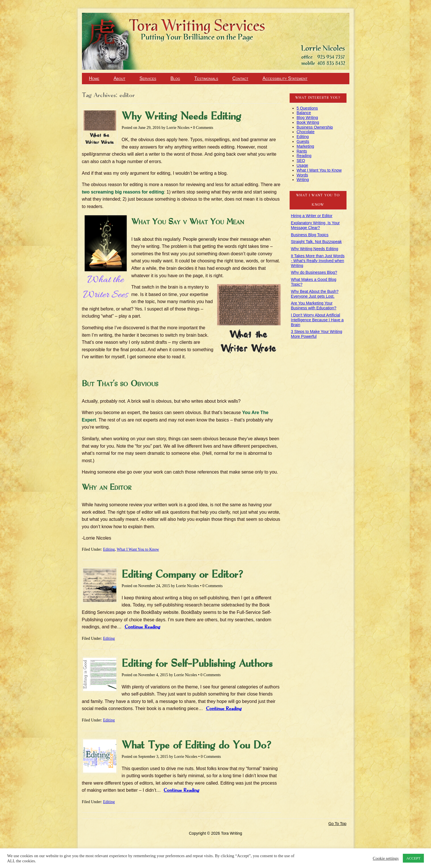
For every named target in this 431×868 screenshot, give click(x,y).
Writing (303, 180)
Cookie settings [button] (386, 858)
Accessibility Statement (285, 78)
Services (148, 78)
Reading (304, 156)
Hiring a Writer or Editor (312, 216)
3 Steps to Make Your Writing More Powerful (317, 334)
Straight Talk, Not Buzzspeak (316, 242)
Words (302, 175)
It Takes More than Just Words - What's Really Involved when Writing (318, 261)
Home (94, 78)
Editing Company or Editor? (182, 575)
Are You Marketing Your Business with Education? (314, 306)
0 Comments (203, 128)
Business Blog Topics (310, 235)
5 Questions (307, 108)
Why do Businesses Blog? (314, 272)
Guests (303, 141)
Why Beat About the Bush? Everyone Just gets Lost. (315, 294)
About (119, 78)
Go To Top (337, 824)
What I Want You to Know (138, 549)
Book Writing (308, 122)
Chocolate (306, 132)
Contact (240, 78)
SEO (301, 161)
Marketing (305, 146)
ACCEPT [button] (413, 858)
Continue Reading (142, 627)
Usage (302, 165)
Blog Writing (307, 118)
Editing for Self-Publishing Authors (197, 664)
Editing (109, 549)
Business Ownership (315, 127)
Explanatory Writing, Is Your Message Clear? (315, 225)
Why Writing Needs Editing (181, 117)
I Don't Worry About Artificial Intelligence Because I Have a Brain (317, 320)
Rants (302, 151)
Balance (304, 113)
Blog (175, 78)
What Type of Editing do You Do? (197, 746)
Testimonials (206, 78)
